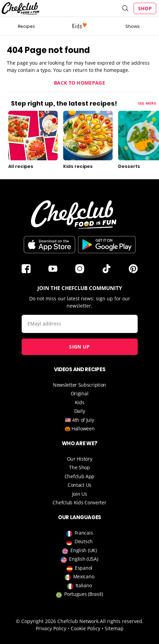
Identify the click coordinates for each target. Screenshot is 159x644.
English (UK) (79, 550)
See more (147, 103)
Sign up (79, 347)
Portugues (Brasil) (79, 594)
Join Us (80, 494)
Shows (133, 26)
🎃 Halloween (80, 428)
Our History (80, 459)
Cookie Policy (86, 628)
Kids (80, 402)
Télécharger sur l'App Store (49, 245)
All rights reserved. (122, 621)
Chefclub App (79, 476)
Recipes (26, 26)
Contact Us (79, 485)
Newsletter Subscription (79, 385)
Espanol (79, 568)
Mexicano (80, 576)
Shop (145, 8)
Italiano (80, 585)
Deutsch (79, 541)
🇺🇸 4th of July (79, 420)
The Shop (79, 467)
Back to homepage (79, 83)
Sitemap (114, 628)
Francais (80, 533)
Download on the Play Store (107, 245)
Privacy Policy (51, 628)
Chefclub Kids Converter (79, 502)
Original (80, 393)
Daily (80, 411)
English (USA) (79, 559)
